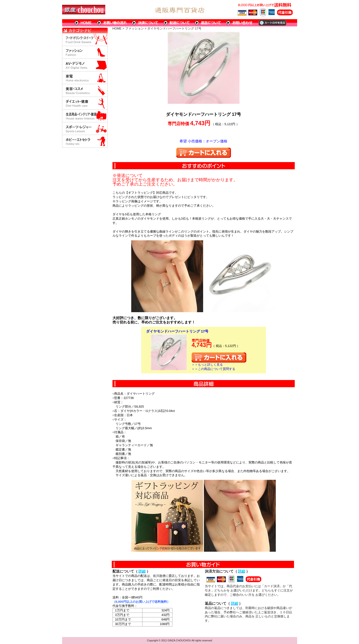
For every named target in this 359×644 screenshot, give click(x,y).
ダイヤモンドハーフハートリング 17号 (177, 331)
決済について (145, 23)
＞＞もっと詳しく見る (207, 365)
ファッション (135, 28)
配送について (177, 23)
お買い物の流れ (112, 23)
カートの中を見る (272, 23)
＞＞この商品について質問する (213, 369)
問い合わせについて (240, 23)
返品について (208, 23)
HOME (83, 23)
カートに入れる (204, 153)
